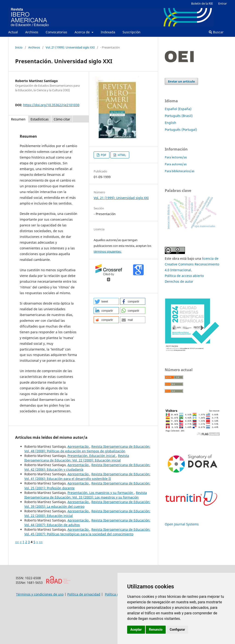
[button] (106, 301)
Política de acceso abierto (184, 276)
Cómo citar (62, 119)
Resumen (18, 119)
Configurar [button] (177, 630)
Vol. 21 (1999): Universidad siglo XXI (70, 47)
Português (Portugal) (181, 130)
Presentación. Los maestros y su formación (101, 493)
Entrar (222, 3)
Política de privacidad (84, 594)
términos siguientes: (108, 251)
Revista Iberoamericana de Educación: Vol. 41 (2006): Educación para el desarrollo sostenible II (87, 476)
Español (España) (178, 109)
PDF (103, 155)
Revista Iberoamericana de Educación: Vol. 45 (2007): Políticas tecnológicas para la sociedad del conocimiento (87, 532)
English (171, 123)
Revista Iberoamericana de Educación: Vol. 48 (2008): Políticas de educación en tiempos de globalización (87, 449)
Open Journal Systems (182, 524)
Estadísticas (40, 119)
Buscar (216, 32)
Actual (13, 32)
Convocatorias (56, 32)
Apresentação (78, 446)
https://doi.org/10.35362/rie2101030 (51, 105)
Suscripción (131, 32)
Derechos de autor (179, 281)
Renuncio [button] (156, 630)
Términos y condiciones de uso (40, 594)
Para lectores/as (176, 157)
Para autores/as (176, 164)
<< (17, 542)
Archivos (32, 32)
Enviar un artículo (181, 81)
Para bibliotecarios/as (180, 171)
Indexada (108, 32)
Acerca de (83, 32)
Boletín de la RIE (202, 3)
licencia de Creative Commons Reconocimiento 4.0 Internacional (192, 264)
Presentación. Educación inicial (92, 456)
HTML (122, 155)
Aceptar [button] (136, 630)
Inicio (19, 47)
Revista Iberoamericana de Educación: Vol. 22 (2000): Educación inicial (77, 458)
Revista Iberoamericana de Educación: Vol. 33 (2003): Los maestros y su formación (86, 495)
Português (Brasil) (179, 116)
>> (41, 542)
